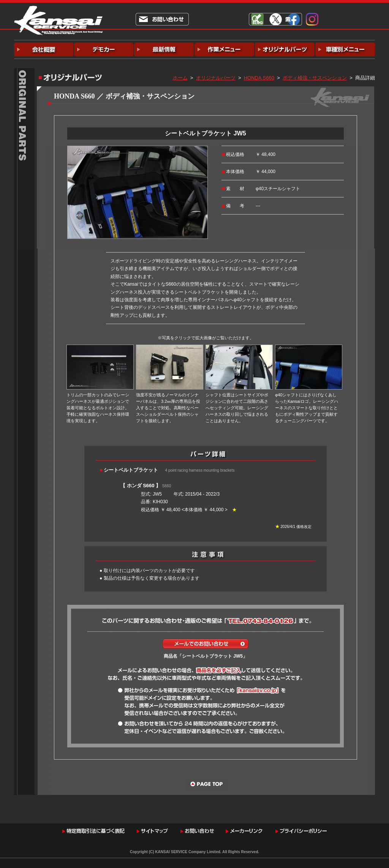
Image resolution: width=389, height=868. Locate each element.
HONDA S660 (259, 78)
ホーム (180, 78)
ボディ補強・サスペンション (315, 78)
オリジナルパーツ (216, 78)
